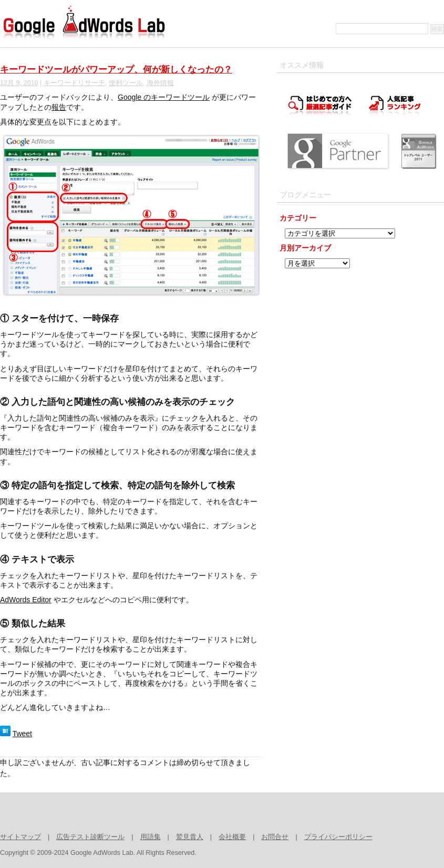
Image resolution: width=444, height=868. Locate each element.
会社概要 (232, 837)
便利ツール (126, 83)
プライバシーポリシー (338, 837)
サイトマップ (20, 837)
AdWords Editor (26, 600)
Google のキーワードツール (164, 97)
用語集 (151, 837)
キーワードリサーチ (74, 83)
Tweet (22, 734)
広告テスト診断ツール (90, 837)
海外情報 (160, 83)
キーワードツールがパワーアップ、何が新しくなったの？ (116, 70)
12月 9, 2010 (19, 83)
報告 (59, 107)
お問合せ (275, 837)
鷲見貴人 (190, 837)
